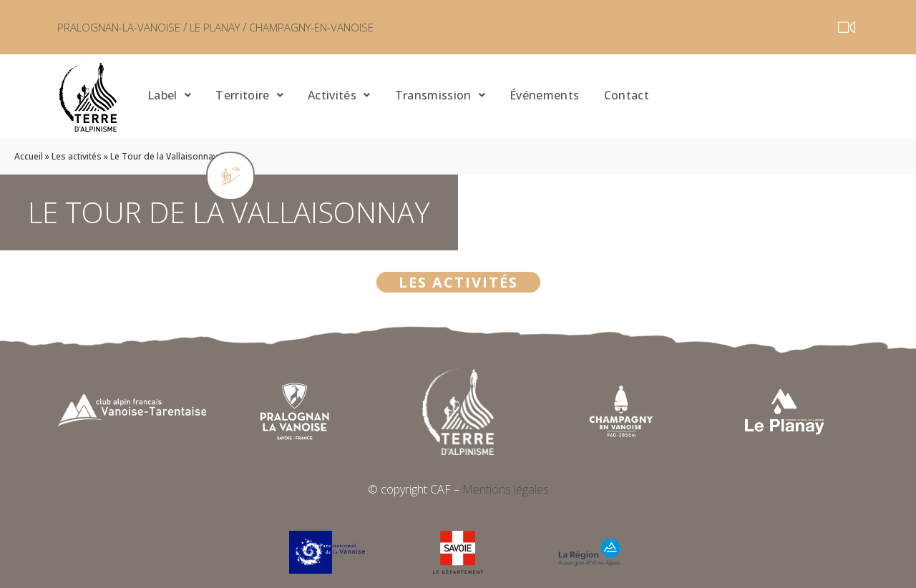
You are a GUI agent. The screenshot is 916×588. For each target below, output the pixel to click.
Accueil (29, 156)
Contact (617, 94)
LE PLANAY (236, 27)
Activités (336, 94)
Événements (537, 94)
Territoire (248, 94)
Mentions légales (506, 489)
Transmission (434, 94)
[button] (167, 96)
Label (169, 94)
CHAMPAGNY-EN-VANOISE (346, 27)
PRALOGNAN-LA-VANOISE (127, 27)
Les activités (77, 156)
